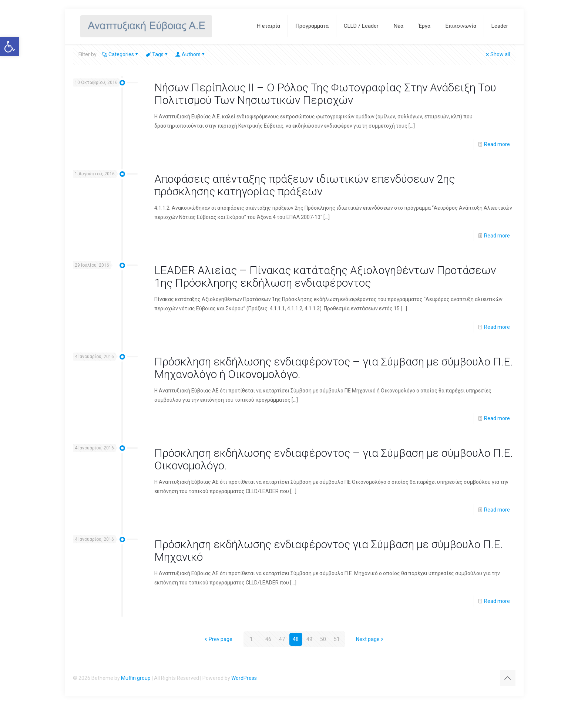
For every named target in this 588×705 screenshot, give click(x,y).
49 (309, 639)
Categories (121, 54)
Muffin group (136, 678)
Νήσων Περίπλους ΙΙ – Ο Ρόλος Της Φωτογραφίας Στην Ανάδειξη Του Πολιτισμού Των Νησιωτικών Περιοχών (325, 94)
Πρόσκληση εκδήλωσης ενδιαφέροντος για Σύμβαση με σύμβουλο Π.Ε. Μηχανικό (329, 551)
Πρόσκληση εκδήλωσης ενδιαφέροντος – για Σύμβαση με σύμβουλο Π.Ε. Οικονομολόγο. (334, 459)
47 (282, 639)
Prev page (218, 639)
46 (268, 639)
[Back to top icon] (508, 678)
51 (337, 639)
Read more (497, 144)
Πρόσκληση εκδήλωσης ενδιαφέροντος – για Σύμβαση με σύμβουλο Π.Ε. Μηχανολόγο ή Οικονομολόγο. (334, 368)
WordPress (244, 678)
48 (296, 639)
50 (323, 639)
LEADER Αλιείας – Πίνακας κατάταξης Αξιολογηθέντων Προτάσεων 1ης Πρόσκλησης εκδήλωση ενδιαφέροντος (325, 276)
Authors (191, 54)
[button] (10, 47)
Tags (157, 54)
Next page (370, 639)
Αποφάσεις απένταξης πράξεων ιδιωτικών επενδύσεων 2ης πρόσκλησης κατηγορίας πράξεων (305, 185)
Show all (498, 54)
